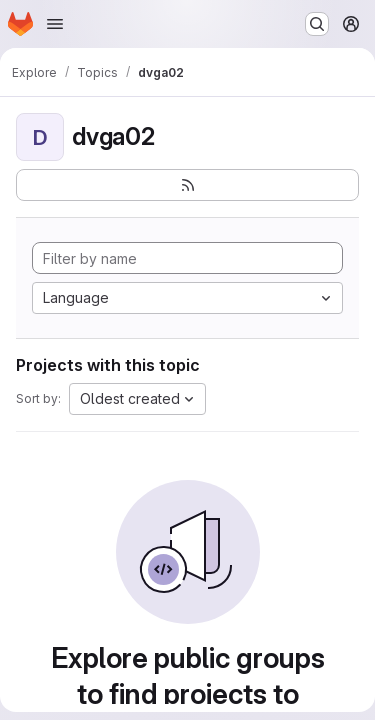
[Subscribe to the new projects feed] (187, 185)
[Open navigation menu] (55, 24)
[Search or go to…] (317, 24)
